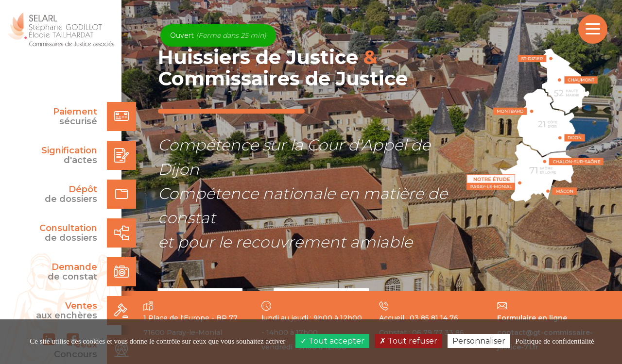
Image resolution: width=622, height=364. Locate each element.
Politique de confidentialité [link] (554, 341)
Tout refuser (408, 341)
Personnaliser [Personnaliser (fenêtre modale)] (479, 341)
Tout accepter (332, 341)
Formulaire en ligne (532, 318)
